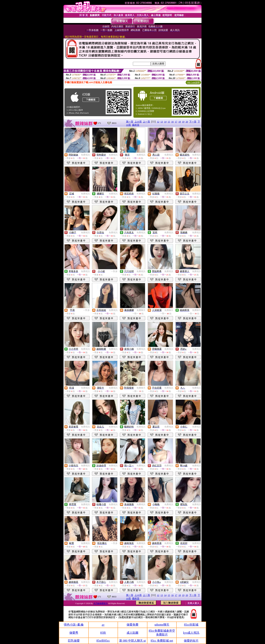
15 (169, 122)
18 (180, 122)
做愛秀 (74, 633)
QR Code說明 (193, 82)
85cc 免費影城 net (162, 641)
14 (165, 122)
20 (187, 122)
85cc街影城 (191, 625)
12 (158, 122)
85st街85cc (103, 641)
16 (173, 122)
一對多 (114, 271)
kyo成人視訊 (191, 633)
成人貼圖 (132, 633)
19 (183, 122)
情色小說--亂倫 (74, 625)
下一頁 (193, 122)
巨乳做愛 (74, 641)
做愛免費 (132, 625)
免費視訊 (85, 155)
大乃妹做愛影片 (101, 603)
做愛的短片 (191, 641)
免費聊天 (141, 310)
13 (162, 122)
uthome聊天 (162, 625)
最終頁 (136, 125)
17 (176, 122)
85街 (103, 633)
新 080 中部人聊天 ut (132, 641)
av (103, 625)
